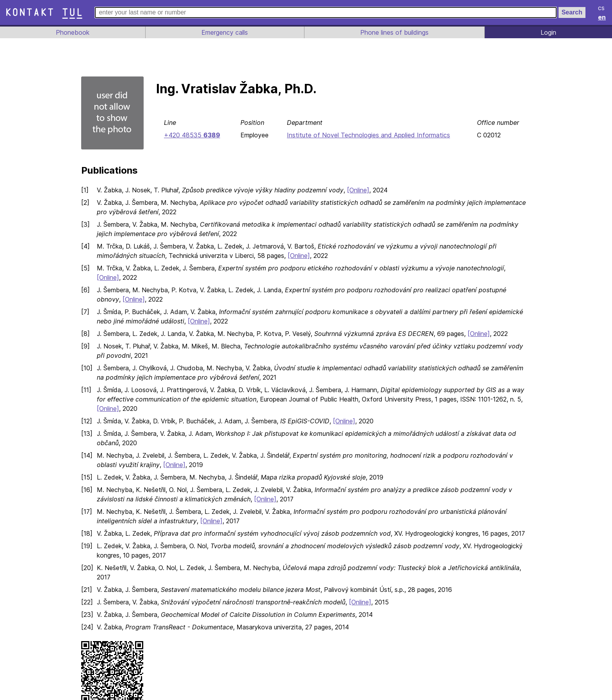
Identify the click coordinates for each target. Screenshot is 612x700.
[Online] (359, 190)
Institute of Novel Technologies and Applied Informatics (368, 135)
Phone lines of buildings (394, 32)
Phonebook (72, 32)
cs (602, 8)
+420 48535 (191, 135)
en (602, 17)
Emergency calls (224, 32)
